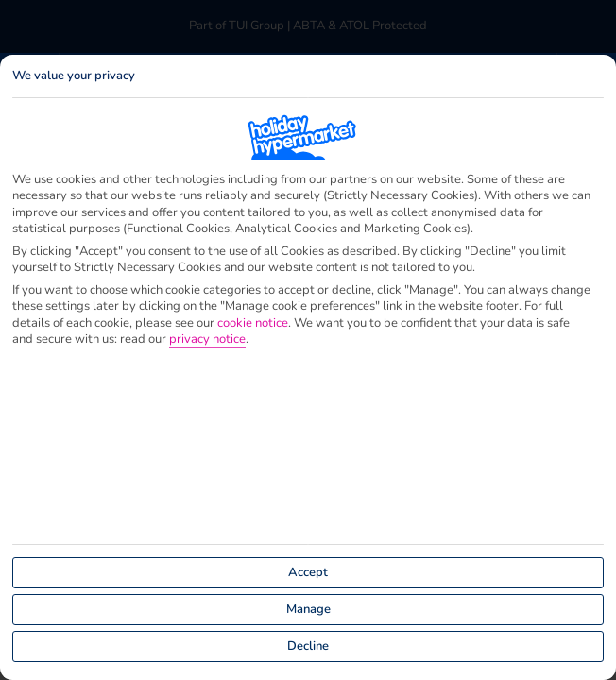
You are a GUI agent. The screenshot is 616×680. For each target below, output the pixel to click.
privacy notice (207, 340)
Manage (308, 609)
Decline (308, 646)
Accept (308, 572)
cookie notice (253, 323)
